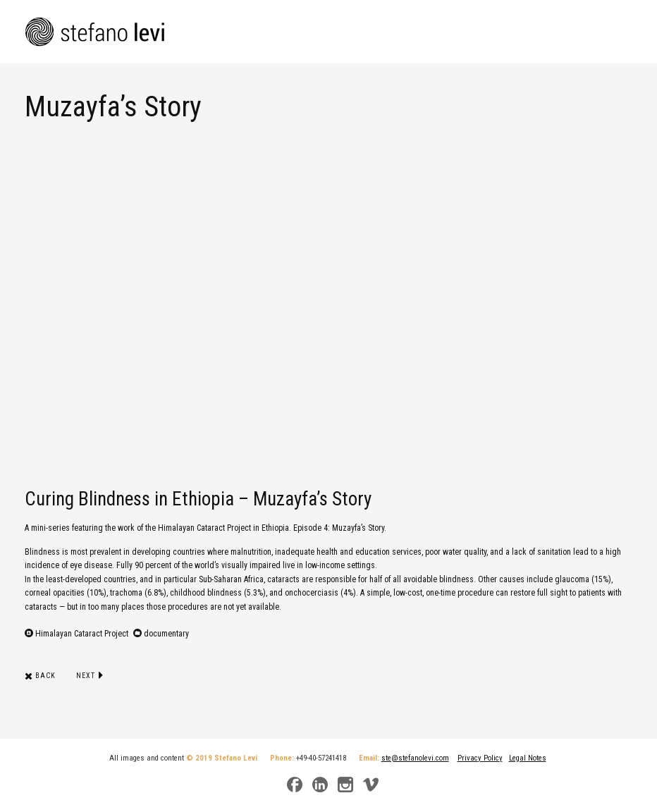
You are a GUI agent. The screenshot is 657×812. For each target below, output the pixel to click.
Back (40, 676)
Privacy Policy (480, 758)
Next (90, 676)
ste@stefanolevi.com (415, 758)
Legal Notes (528, 758)
